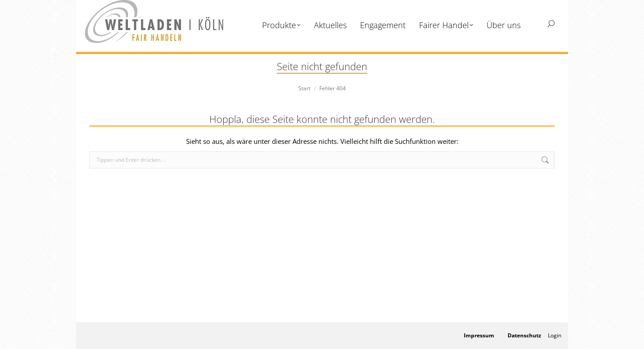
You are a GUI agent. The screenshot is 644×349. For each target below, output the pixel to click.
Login (555, 335)
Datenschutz (524, 335)
